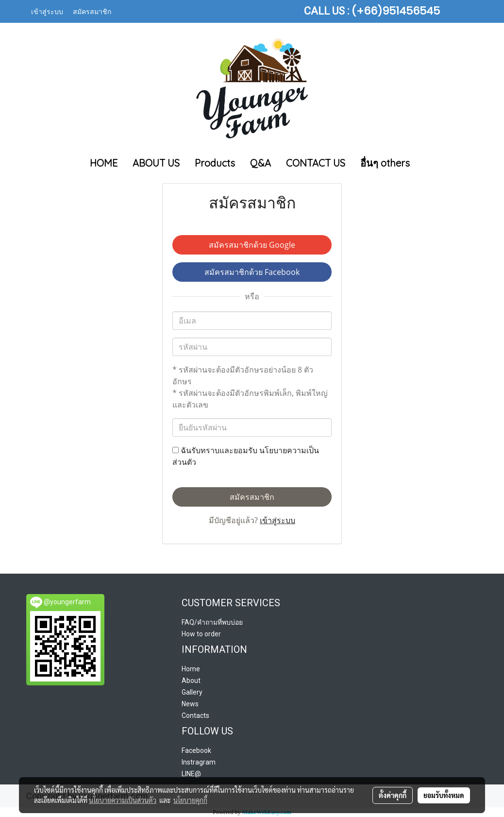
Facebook (196, 750)
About (191, 681)
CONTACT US (316, 163)
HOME (104, 163)
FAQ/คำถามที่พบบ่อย (212, 622)
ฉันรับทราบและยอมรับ (246, 456)
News (190, 704)
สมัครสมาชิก (92, 11)
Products (215, 163)
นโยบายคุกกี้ (190, 800)
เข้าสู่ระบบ (47, 11)
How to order (201, 634)
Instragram (199, 762)
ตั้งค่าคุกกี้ (393, 795)
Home (191, 669)
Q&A (260, 163)
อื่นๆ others (385, 163)
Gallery (192, 692)
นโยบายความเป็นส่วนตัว (123, 800)
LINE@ (191, 774)
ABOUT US (156, 163)
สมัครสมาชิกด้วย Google (252, 245)
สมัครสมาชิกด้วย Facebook (252, 272)
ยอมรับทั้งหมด (444, 795)
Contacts (195, 715)
